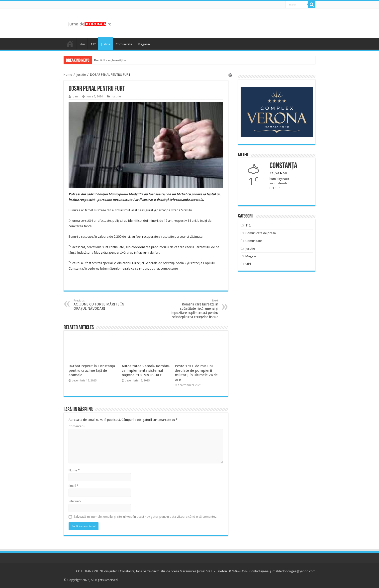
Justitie (105, 44)
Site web (75, 501)
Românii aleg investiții (109, 60)
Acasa (70, 44)
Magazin (144, 44)
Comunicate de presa (261, 233)
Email (74, 486)
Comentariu (77, 426)
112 (93, 44)
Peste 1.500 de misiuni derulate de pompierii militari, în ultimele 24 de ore (196, 373)
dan (75, 97)
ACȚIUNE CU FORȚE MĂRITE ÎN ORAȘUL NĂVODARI (99, 305)
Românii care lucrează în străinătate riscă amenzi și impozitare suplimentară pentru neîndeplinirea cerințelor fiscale (193, 309)
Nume (74, 470)
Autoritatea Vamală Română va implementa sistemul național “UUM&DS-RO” (146, 370)
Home (68, 75)
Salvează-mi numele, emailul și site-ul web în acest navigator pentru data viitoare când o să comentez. (145, 517)
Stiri (82, 44)
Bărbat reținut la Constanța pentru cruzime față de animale (92, 370)
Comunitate (124, 44)
